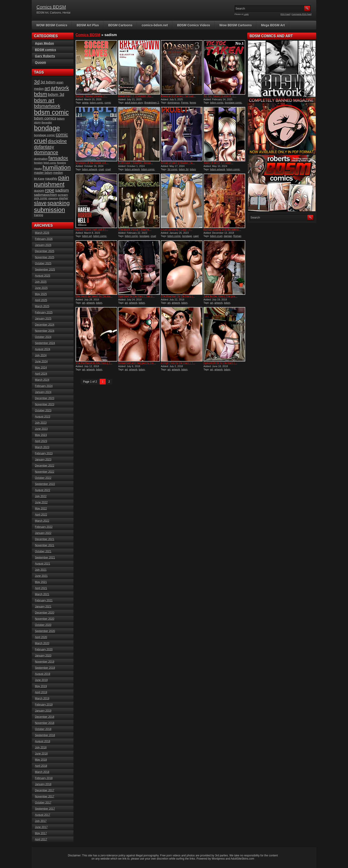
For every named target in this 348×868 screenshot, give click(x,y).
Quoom (40, 62)
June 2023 (41, 429)
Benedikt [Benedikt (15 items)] (47, 122)
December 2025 (45, 251)
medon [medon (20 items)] (58, 173)
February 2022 (44, 527)
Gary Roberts (45, 56)
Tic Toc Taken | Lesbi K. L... (220, 96)
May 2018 (41, 760)
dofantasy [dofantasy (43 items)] (44, 147)
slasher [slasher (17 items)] (63, 198)
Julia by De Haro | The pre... (221, 296)
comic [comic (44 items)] (62, 134)
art (84, 303)
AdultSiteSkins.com (242, 859)
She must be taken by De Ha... (94, 296)
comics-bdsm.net (155, 25)
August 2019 (43, 674)
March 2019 (42, 698)
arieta (85, 103)
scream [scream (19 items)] (63, 195)
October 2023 (43, 411)
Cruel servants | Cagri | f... (177, 230)
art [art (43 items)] (47, 88)
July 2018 (41, 748)
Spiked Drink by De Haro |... (220, 363)
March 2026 (42, 233)
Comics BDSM (51, 7)
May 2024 (41, 368)
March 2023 (42, 447)
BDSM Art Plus (88, 25)
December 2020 (45, 613)
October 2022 (43, 478)
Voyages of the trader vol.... (92, 163)
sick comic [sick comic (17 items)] (41, 198)
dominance (174, 103)
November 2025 (45, 257)
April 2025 (41, 300)
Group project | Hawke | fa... (178, 163)
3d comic (172, 169)
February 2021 (44, 600)
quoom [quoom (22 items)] (39, 191)
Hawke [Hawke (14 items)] (38, 169)
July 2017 (41, 821)
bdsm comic (97, 103)
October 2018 (43, 729)
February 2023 (44, 453)
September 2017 (45, 809)
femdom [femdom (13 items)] (38, 163)
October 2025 (43, 263)
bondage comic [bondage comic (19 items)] (44, 135)
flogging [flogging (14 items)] (61, 163)
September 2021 (45, 558)
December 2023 (45, 398)
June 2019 (41, 680)
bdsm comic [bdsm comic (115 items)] (51, 112)
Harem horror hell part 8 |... (92, 230)
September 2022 (45, 484)
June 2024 (41, 361)
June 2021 (41, 576)
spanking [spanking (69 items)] (59, 203)
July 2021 (41, 570)
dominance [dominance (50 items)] (46, 152)
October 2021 (43, 551)
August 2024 (43, 349)
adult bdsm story (134, 103)
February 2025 (44, 312)
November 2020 (45, 619)
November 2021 (45, 545)
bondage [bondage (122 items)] (47, 128)
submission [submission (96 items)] (50, 210)
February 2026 (44, 239)
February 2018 (44, 778)
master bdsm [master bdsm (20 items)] (43, 173)
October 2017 (43, 803)
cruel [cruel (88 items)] (41, 141)
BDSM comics (45, 50)
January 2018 (43, 784)
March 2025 (42, 306)
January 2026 (43, 245)
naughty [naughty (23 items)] (51, 178)
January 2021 (43, 607)
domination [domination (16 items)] (41, 159)
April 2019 (41, 692)
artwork (91, 303)
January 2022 (43, 533)
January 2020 (43, 656)
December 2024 (45, 325)
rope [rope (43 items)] (50, 190)
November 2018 (45, 723)
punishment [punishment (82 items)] (49, 184)
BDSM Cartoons (120, 25)
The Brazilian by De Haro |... (178, 296)
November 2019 (45, 662)
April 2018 (41, 766)
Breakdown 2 (152, 103)
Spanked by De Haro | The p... (137, 296)
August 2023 (43, 417)
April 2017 (41, 839)
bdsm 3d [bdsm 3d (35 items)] (56, 95)
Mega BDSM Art (273, 25)
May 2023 (41, 435)
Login (246, 14)
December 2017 (45, 790)
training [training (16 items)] (39, 215)
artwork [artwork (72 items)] (60, 88)
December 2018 (45, 717)
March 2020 (42, 643)
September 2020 (45, 631)
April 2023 (41, 441)
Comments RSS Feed (301, 14)
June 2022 (41, 502)
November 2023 (45, 404)
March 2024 (42, 380)
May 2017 (41, 833)
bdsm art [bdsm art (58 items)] (44, 100)
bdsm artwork (90, 169)
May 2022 (41, 509)
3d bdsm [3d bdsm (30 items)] (48, 82)
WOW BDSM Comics (52, 25)
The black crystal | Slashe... (135, 230)
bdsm (99, 303)
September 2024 (45, 343)
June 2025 (41, 288)
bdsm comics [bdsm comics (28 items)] (45, 118)
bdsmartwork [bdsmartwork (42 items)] (47, 106)
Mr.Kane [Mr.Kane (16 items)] (39, 179)
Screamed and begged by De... (137, 363)
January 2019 (43, 711)
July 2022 (41, 496)
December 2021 (45, 539)
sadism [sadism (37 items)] (62, 190)
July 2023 (41, 423)
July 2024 (41, 355)
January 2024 (43, 392)
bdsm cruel (216, 236)
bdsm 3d (184, 169)
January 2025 (43, 319)
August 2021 (43, 564)
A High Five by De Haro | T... (178, 363)
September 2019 (45, 668)
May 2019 (41, 686)
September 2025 (45, 270)
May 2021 (41, 582)
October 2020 (43, 625)
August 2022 (43, 490)
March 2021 (42, 594)
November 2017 (45, 797)
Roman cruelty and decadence (222, 237)
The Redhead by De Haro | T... (94, 363)
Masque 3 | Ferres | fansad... (178, 96)
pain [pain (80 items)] (64, 178)
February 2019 (44, 705)
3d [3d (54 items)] (37, 82)
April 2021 (41, 588)
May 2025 (41, 294)
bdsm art (87, 236)
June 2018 (41, 754)
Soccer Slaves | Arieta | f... (91, 96)
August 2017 (43, 815)
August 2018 (43, 741)
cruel (101, 169)
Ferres (185, 103)
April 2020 (41, 637)
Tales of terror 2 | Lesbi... (218, 163)
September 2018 (45, 735)
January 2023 (43, 460)
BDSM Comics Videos (194, 25)
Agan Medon (44, 43)
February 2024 (44, 386)
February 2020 (44, 649)
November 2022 (45, 472)
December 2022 (45, 466)
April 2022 (41, 515)
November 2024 (45, 331)
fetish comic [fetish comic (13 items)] (50, 163)
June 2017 (41, 827)
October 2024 (43, 337)
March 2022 (42, 521)
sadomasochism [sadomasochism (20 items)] (45, 195)
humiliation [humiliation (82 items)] (57, 167)
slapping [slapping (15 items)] (53, 198)
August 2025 (43, 276)
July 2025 (41, 282)
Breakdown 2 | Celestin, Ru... (136, 96)
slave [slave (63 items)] (40, 203)
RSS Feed (285, 14)
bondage (144, 236)
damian (228, 236)
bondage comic (233, 103)
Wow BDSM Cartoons (236, 25)
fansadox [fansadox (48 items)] (58, 158)
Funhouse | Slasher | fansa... (136, 163)
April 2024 (41, 374)
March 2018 (42, 772)
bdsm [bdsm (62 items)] (41, 94)
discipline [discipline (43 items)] (57, 141)
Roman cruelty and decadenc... (222, 230)
